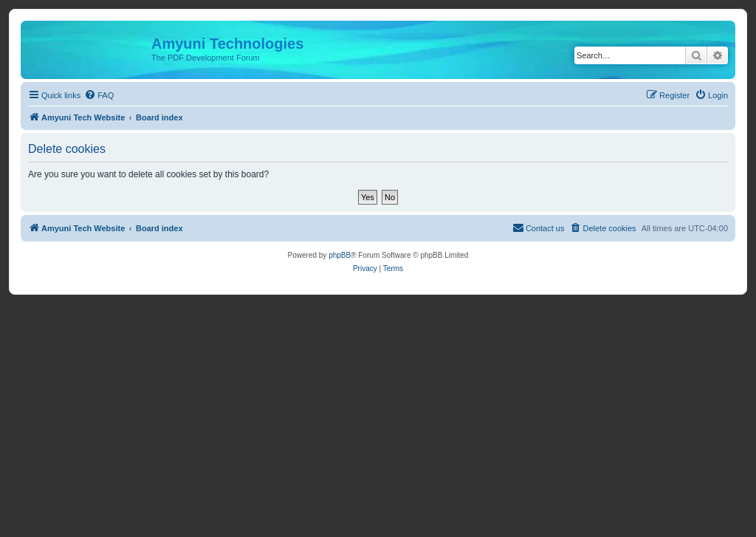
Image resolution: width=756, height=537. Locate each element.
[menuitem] (99, 95)
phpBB (340, 255)
